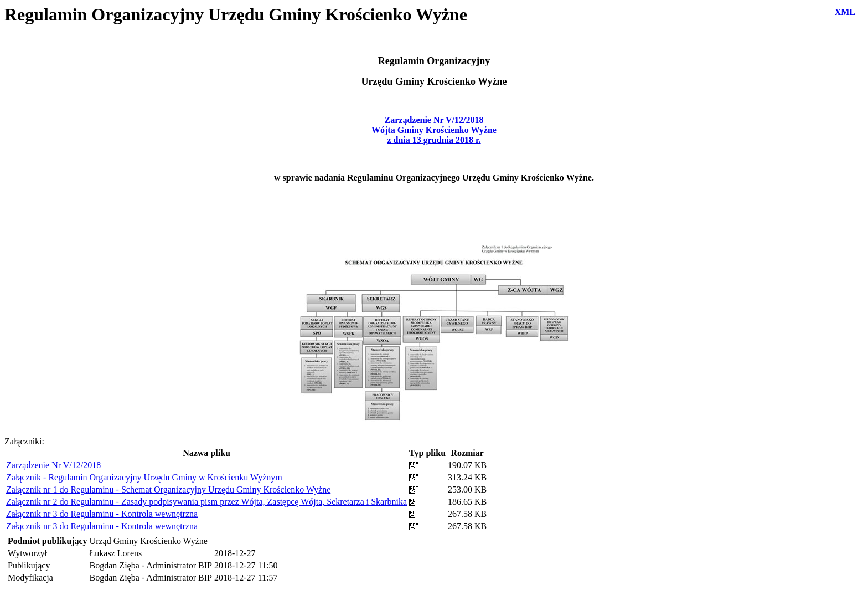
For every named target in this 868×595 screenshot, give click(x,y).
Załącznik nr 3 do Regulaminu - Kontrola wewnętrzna (102, 514)
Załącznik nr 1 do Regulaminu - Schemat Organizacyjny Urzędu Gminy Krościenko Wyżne (168, 489)
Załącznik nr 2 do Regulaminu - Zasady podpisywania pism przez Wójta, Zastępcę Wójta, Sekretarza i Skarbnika (206, 502)
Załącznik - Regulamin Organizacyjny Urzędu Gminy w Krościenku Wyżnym (144, 477)
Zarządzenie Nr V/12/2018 (53, 465)
